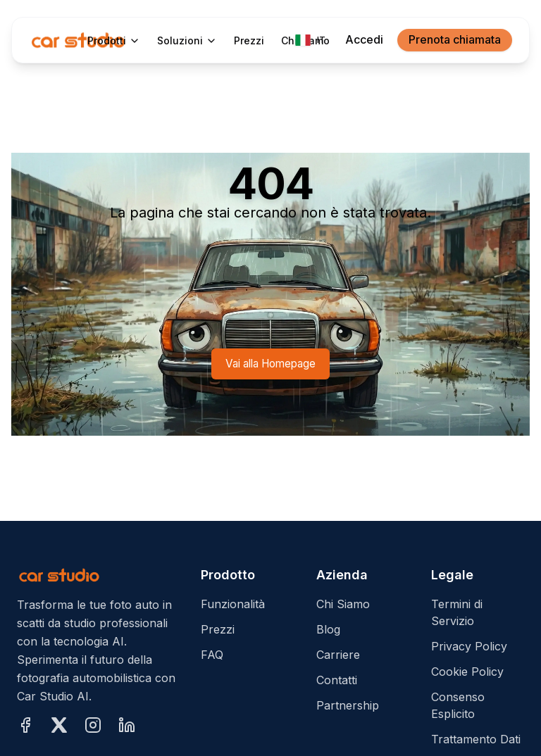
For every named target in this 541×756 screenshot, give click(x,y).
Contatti (337, 680)
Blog (328, 629)
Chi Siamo (343, 604)
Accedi (364, 39)
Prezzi (218, 629)
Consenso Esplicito (458, 705)
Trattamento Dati (476, 739)
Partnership (348, 705)
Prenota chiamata (455, 39)
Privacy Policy (469, 646)
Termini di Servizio (457, 612)
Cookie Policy (467, 672)
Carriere (338, 655)
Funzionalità (233, 604)
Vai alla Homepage (270, 364)
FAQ (212, 655)
